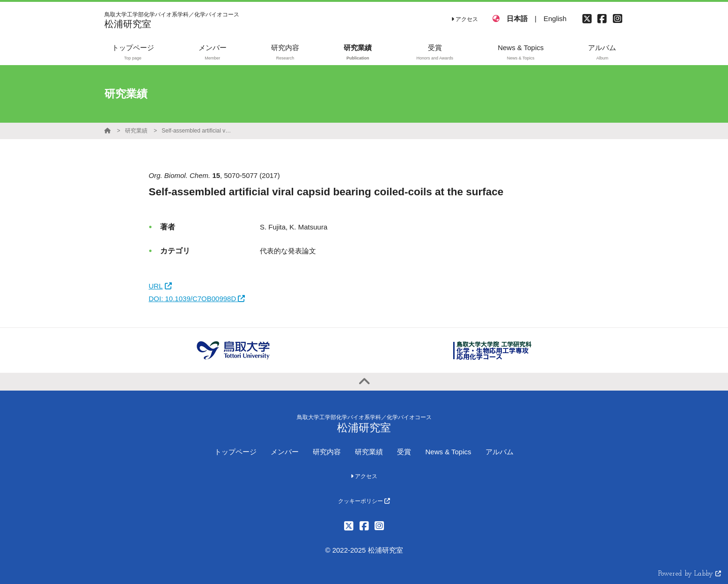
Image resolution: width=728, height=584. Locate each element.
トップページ (235, 452)
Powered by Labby (690, 574)
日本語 (517, 18)
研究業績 (136, 131)
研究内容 (327, 452)
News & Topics (448, 452)
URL (160, 286)
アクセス (465, 19)
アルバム (500, 452)
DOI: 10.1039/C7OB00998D (197, 299)
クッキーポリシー (364, 501)
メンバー (285, 452)
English (555, 18)
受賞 (404, 452)
